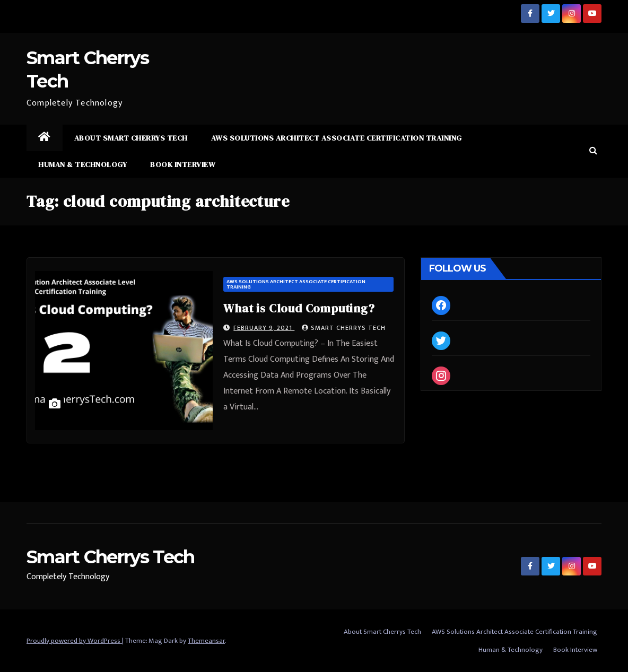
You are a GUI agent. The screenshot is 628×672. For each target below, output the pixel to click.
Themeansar (206, 641)
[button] (593, 151)
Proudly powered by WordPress (74, 641)
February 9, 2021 (264, 328)
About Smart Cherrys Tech (131, 138)
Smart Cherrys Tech (344, 328)
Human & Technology (82, 164)
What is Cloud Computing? (299, 308)
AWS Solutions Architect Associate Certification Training (337, 138)
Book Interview (183, 164)
